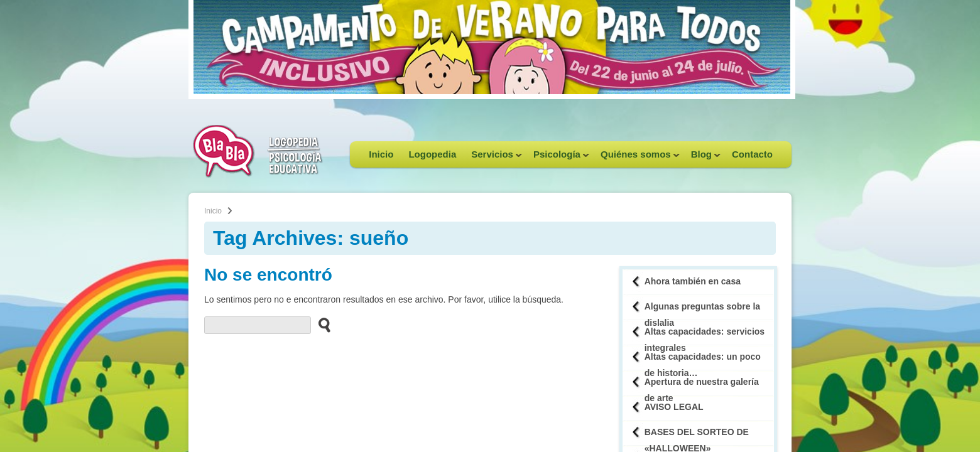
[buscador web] (258, 325)
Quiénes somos (636, 158)
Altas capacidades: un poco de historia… (703, 361)
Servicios (493, 158)
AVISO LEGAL (674, 407)
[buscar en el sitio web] (321, 325)
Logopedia (432, 154)
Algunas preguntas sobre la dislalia (702, 310)
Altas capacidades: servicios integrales (705, 336)
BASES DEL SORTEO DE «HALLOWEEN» (697, 436)
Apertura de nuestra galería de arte (702, 386)
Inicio (381, 154)
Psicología (558, 158)
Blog (702, 158)
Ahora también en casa (693, 281)
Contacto (752, 154)
